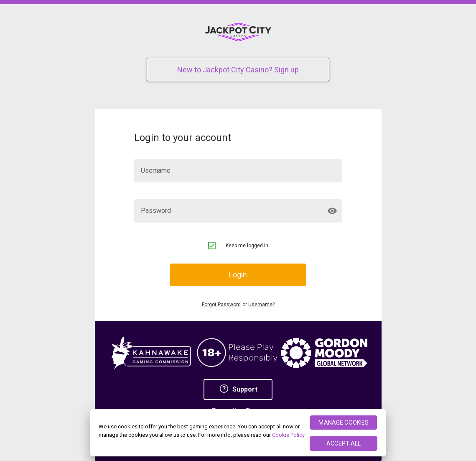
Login (238, 275)
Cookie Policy (288, 435)
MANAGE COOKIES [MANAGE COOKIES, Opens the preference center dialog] (344, 423)
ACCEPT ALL (344, 443)
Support (238, 389)
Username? (261, 305)
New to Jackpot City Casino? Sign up (238, 70)
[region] (238, 433)
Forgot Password (221, 305)
